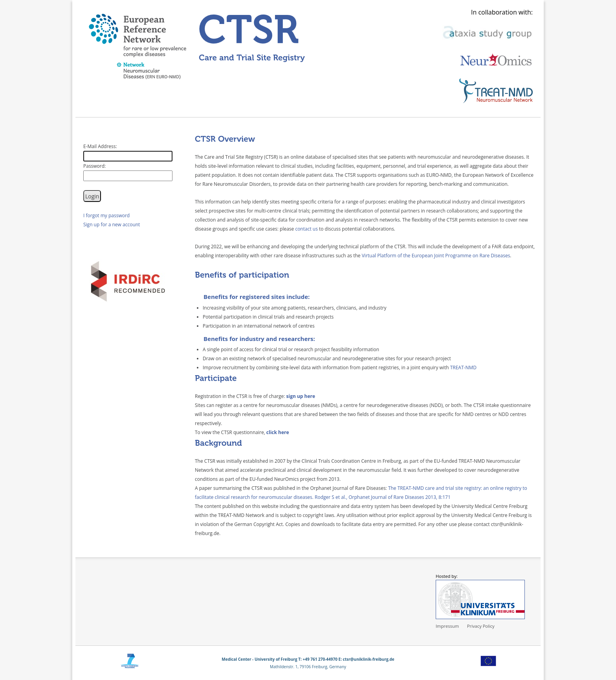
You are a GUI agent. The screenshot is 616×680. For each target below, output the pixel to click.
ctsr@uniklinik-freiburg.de (369, 659)
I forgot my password (106, 215)
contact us (306, 229)
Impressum (447, 626)
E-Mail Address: (100, 146)
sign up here (301, 396)
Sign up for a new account (112, 225)
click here (278, 432)
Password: (94, 166)
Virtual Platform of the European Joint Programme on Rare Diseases (436, 256)
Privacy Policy (481, 626)
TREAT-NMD (463, 367)
